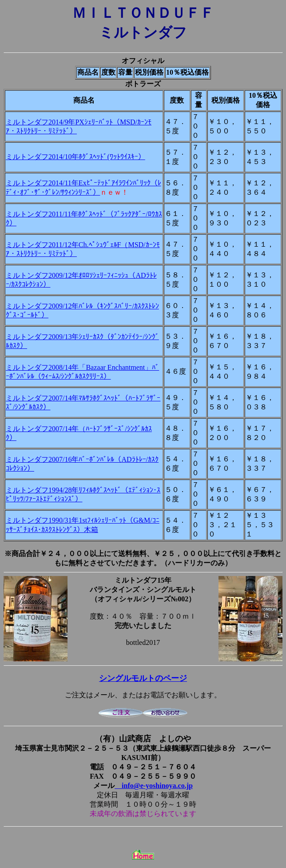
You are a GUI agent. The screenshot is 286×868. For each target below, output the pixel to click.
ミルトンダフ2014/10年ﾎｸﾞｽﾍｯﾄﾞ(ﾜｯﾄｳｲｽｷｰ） (75, 157)
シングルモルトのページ (143, 678)
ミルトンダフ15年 (143, 580)
